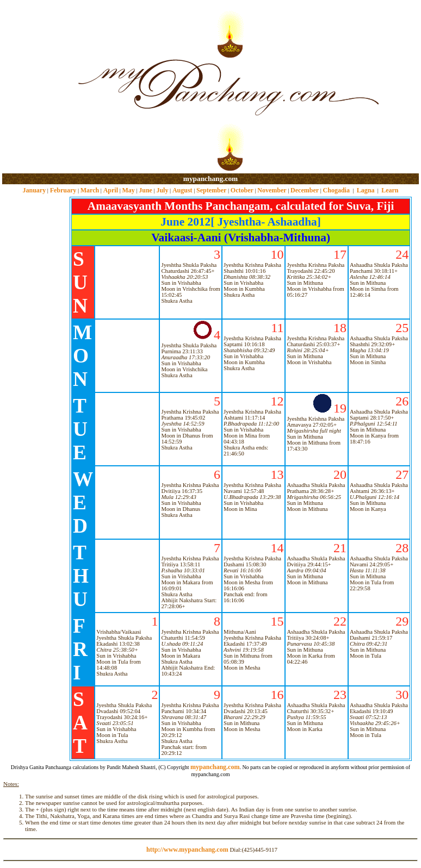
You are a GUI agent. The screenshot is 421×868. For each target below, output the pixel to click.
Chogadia (336, 190)
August (182, 190)
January (34, 190)
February (63, 190)
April (111, 190)
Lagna (366, 190)
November (272, 190)
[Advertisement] (37, 87)
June (146, 190)
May (128, 190)
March (90, 190)
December (305, 190)
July (162, 190)
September (211, 190)
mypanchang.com (210, 179)
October (242, 190)
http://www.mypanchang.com (187, 850)
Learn (390, 190)
